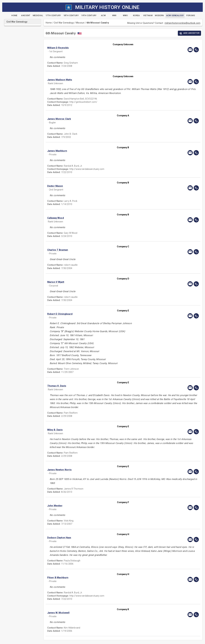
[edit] (196, 50)
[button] (100, 48)
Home (49, 23)
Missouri (80, 23)
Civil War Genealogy (64, 23)
